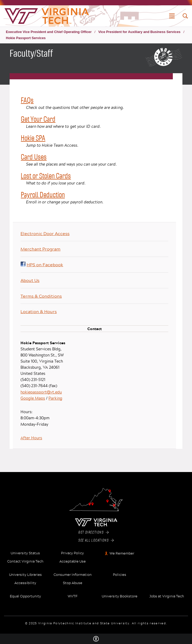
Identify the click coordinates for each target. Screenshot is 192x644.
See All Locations (96, 540)
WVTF (73, 596)
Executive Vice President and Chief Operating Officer (49, 32)
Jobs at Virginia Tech (167, 596)
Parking (55, 398)
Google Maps (33, 398)
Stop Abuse (73, 583)
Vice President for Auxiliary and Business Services (139, 32)
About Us (30, 280)
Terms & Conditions (41, 296)
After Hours (31, 438)
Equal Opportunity (25, 596)
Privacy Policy (72, 553)
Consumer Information (73, 575)
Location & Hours (39, 311)
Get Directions (93, 532)
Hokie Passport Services (26, 38)
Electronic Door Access (45, 233)
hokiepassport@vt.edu (41, 392)
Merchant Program (40, 249)
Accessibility (25, 583)
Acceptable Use (73, 561)
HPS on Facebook (42, 264)
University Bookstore (120, 596)
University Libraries (25, 575)
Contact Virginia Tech (25, 561)
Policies (120, 575)
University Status (25, 553)
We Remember (122, 553)
